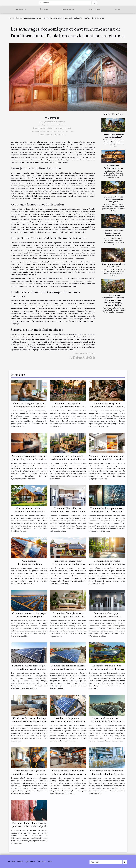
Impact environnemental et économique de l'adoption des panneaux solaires (107, 721)
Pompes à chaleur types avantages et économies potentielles (107, 616)
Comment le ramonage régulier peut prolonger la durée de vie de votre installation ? (29, 459)
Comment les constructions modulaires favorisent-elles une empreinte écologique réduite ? (68, 459)
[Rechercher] (65, 3)
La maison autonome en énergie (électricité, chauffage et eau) (113, 233)
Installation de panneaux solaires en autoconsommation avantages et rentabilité (68, 721)
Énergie (44, 9)
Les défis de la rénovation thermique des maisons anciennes (52, 131)
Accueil (11, 18)
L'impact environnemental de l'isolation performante (52, 128)
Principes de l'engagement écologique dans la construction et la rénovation (68, 564)
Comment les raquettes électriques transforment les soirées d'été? (68, 407)
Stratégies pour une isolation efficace (52, 135)
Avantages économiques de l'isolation (52, 125)
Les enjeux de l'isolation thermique (52, 122)
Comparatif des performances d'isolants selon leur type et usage (107, 774)
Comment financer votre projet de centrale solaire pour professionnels (29, 616)
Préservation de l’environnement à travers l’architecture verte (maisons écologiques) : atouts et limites (113, 300)
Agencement (69, 9)
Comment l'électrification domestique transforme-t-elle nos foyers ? (68, 512)
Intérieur (21, 9)
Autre (117, 9)
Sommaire (54, 118)
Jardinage (95, 9)
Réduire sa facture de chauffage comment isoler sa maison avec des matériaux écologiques (29, 721)
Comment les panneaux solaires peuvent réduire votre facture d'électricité (68, 669)
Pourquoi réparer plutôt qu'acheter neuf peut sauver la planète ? (107, 407)
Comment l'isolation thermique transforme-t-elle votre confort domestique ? (107, 459)
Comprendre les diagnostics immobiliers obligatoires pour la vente (29, 774)
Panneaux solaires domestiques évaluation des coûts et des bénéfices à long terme (29, 669)
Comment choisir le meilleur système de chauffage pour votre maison (68, 774)
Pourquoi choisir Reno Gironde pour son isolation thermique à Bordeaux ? (29, 826)
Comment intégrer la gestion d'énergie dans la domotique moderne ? (29, 407)
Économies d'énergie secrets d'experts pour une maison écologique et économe (68, 616)
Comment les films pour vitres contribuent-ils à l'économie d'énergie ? (107, 512)
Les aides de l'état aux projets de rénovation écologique (113, 199)
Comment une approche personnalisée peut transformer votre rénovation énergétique (107, 564)
